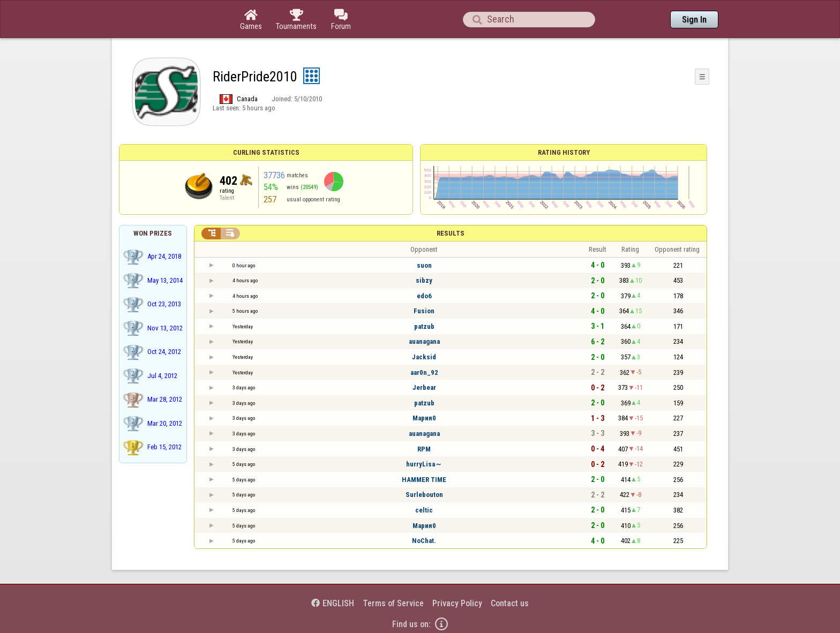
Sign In (694, 20)
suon (424, 265)
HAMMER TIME (424, 480)
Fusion (424, 311)
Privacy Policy (457, 603)
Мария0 (424, 418)
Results (451, 233)
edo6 (424, 296)
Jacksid (424, 357)
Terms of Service (393, 603)
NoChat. (424, 541)
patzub (424, 326)
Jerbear (424, 387)
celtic (424, 510)
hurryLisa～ (424, 464)
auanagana (424, 341)
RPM (424, 449)
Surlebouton (424, 495)
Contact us (510, 603)
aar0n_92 (424, 372)
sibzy (424, 280)
